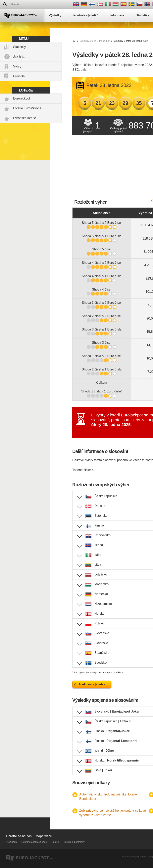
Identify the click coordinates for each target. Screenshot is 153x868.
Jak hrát (19, 57)
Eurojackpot (22, 98)
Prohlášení (12, 842)
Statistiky (20, 47)
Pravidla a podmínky (74, 842)
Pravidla (19, 76)
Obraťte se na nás (19, 836)
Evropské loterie (25, 118)
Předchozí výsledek (92, 684)
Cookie (55, 842)
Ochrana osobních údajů (34, 842)
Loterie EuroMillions (27, 108)
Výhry (17, 66)
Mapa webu (44, 836)
